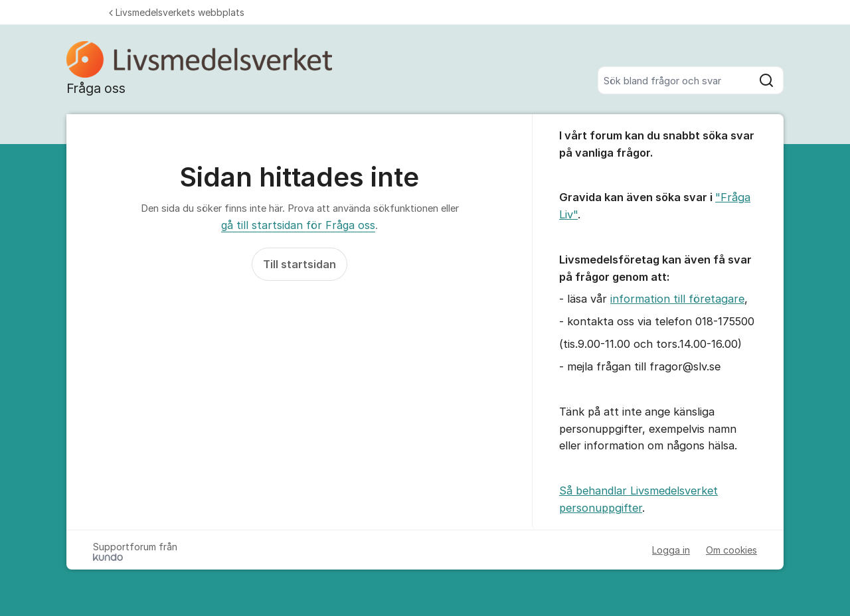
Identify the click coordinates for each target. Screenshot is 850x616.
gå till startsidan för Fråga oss (298, 225)
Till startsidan (299, 264)
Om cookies (731, 550)
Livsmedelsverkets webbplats (177, 12)
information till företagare (677, 299)
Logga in (671, 550)
